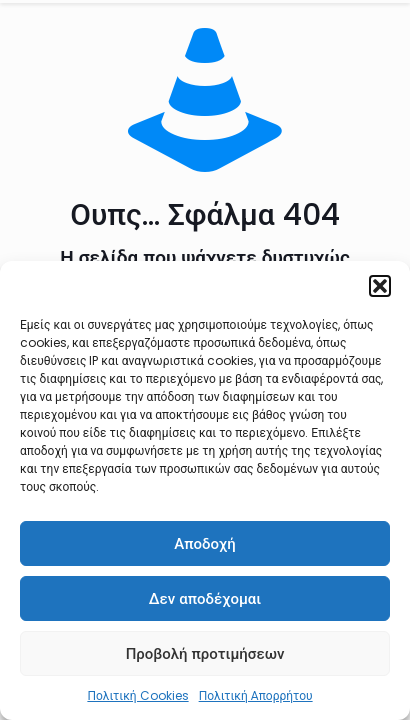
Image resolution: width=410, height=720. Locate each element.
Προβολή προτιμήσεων (205, 653)
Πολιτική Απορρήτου (256, 695)
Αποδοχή (204, 543)
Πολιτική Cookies (137, 695)
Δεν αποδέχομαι (205, 598)
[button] (380, 286)
